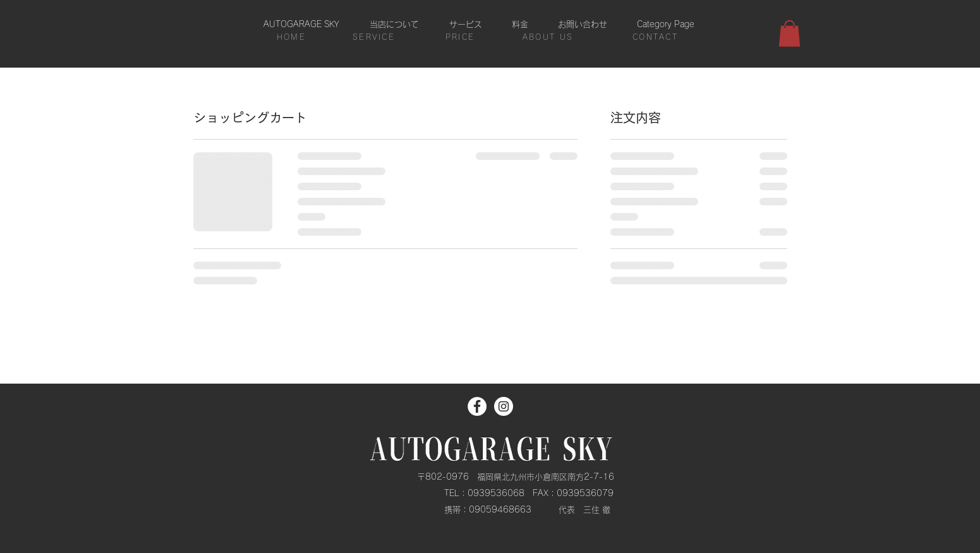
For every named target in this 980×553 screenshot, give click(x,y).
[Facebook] (477, 406)
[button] (789, 33)
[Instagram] (504, 406)
